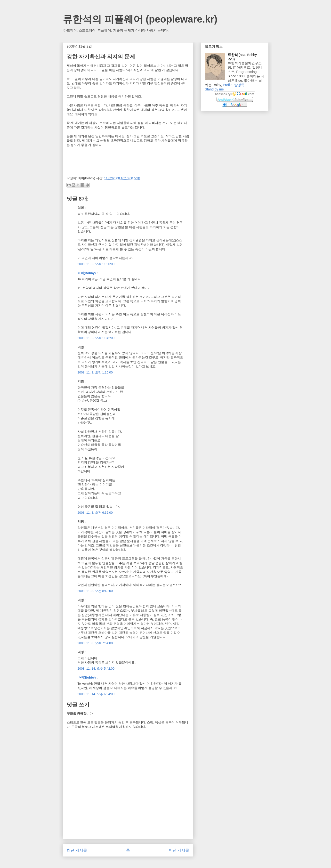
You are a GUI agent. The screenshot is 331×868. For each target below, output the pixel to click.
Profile (228, 85)
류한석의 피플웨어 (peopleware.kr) (140, 19)
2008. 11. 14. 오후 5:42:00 (96, 669)
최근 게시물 (77, 850)
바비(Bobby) (87, 273)
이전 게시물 (179, 850)
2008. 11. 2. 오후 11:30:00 (96, 264)
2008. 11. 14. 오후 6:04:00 (96, 694)
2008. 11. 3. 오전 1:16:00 (95, 372)
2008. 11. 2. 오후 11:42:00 (96, 338)
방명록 (239, 85)
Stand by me (214, 89)
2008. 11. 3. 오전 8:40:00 (95, 591)
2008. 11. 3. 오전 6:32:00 (95, 513)
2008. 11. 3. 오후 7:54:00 (95, 643)
